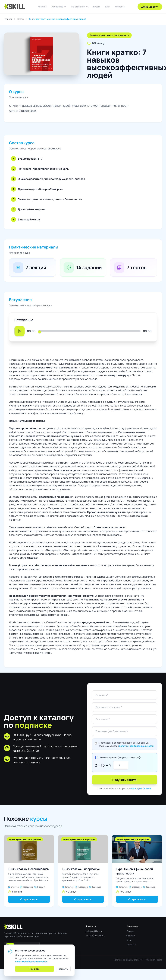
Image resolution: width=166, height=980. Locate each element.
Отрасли (131, 936)
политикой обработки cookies (31, 962)
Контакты (120, 7)
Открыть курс (29, 899)
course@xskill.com (141, 788)
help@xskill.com (94, 931)
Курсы (97, 7)
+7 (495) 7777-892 (95, 936)
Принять (34, 969)
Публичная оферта (154, 960)
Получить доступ (124, 780)
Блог (107, 7)
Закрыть (63, 969)
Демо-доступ (150, 7)
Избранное (59, 7)
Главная (8, 19)
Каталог (42, 7)
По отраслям (80, 7)
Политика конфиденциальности (128, 960)
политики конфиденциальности (136, 746)
